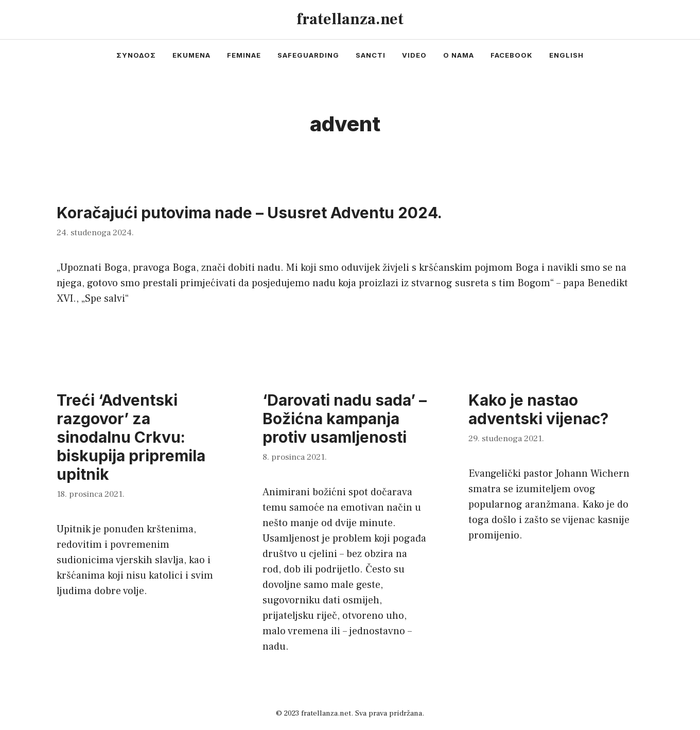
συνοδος (136, 55)
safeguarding (308, 55)
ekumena (191, 55)
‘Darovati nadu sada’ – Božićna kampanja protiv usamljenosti (345, 419)
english (566, 55)
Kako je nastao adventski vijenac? (538, 409)
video (414, 55)
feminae (244, 55)
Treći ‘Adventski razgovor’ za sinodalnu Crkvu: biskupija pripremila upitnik (131, 437)
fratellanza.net (350, 19)
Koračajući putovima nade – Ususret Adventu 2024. (249, 213)
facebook (512, 55)
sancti (371, 55)
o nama (459, 55)
